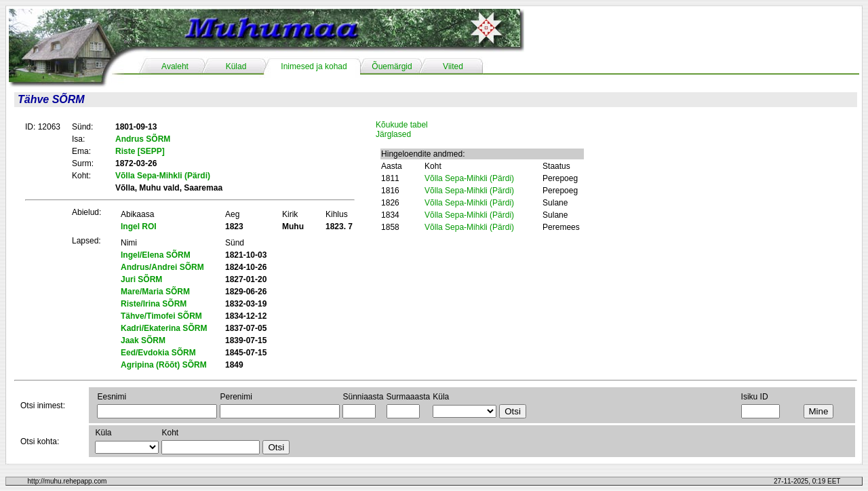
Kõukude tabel (402, 125)
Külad (236, 66)
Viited (453, 66)
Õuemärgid (392, 66)
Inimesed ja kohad (314, 66)
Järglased (393, 134)
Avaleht (175, 66)
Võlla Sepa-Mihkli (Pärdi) (469, 178)
